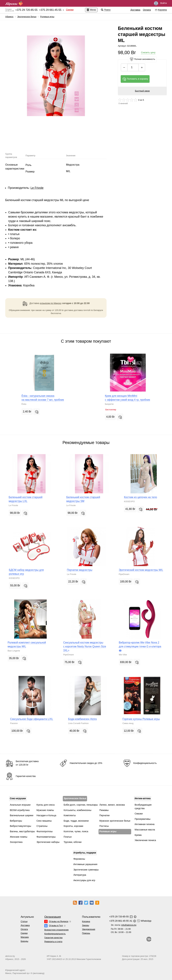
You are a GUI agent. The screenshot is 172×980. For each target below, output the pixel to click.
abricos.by (10, 956)
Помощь (86, 933)
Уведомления (89, 929)
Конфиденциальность (55, 934)
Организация (52, 917)
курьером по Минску (51, 303)
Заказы (86, 925)
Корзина (86, 921)
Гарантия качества (53, 938)
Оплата (147, 10)
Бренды (24, 941)
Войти (160, 3)
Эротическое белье (27, 17)
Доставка (135, 10)
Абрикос (9, 17)
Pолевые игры (47, 17)
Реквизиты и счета (53, 942)
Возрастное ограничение (56, 930)
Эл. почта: (124, 925)
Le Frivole (37, 188)
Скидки (70, 10)
